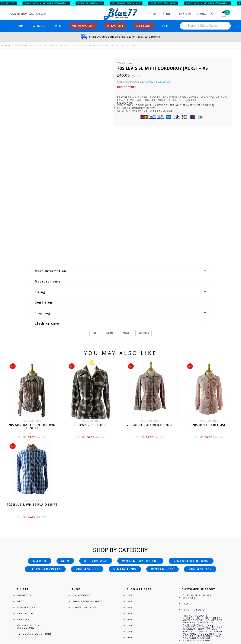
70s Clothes (78, 45)
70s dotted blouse (209, 328)
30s (130, 505)
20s (130, 499)
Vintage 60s (87, 473)
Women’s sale (83, 26)
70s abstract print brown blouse (32, 330)
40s (130, 511)
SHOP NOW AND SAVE (166, 3)
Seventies (144, 236)
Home (153, 14)
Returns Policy (194, 513)
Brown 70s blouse (91, 328)
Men (58, 26)
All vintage (96, 464)
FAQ (185, 507)
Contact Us (205, 14)
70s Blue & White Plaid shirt (32, 408)
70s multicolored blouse (150, 328)
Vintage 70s (125, 473)
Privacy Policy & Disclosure (30, 530)
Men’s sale (115, 26)
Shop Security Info (87, 505)
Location (184, 14)
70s (94, 236)
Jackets (109, 236)
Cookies (23, 523)
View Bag (6, 618)
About (167, 14)
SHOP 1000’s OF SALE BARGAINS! (49, 3)
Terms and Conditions (35, 537)
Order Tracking (85, 511)
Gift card (144, 26)
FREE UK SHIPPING (92, 3)
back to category (15, 45)
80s (130, 535)
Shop (19, 26)
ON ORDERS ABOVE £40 (129, 3)
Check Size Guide (158, 82)
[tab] (120, 174)
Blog (166, 26)
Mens (126, 236)
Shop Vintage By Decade (54, 45)
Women (39, 26)
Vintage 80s (162, 473)
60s (130, 523)
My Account (82, 499)
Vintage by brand (191, 464)
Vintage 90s (200, 473)
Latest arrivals (45, 473)
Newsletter (26, 511)
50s (130, 517)
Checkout (20, 618)
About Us (24, 499)
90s (130, 541)
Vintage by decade (140, 464)
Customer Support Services (197, 500)
